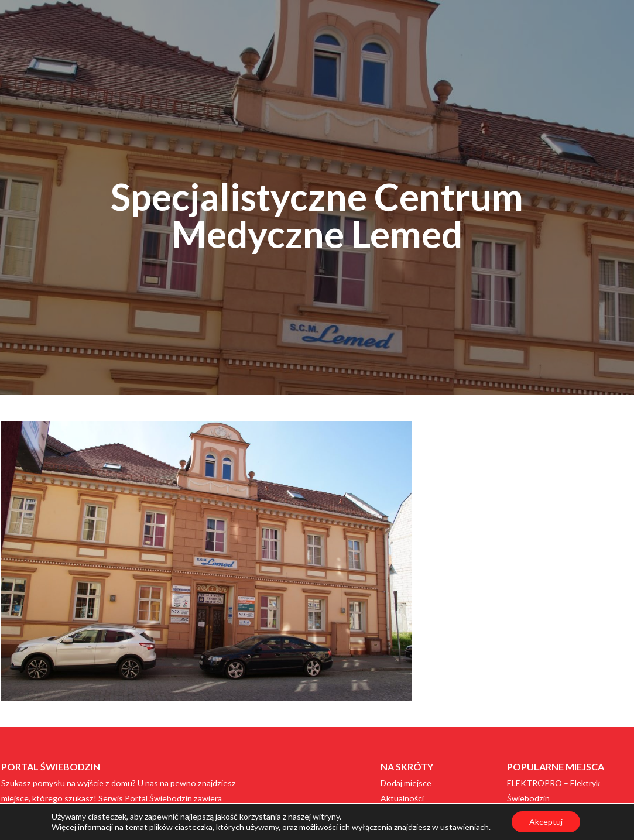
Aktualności (402, 798)
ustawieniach (465, 827)
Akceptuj (546, 822)
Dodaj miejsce (406, 783)
